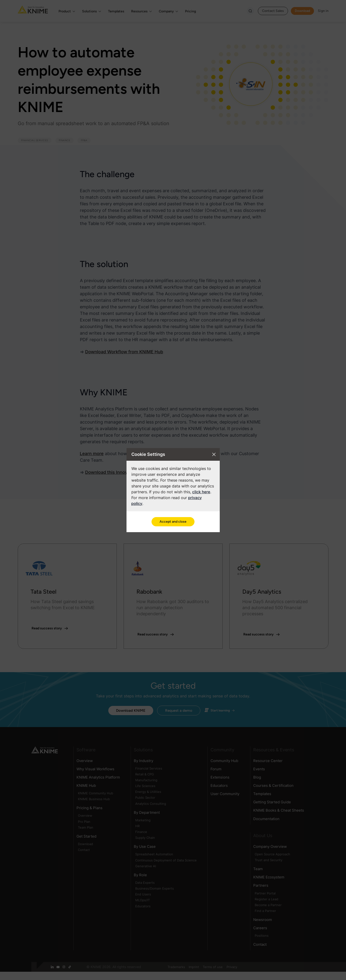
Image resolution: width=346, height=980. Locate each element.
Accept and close (173, 522)
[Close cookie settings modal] (214, 454)
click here (201, 492)
